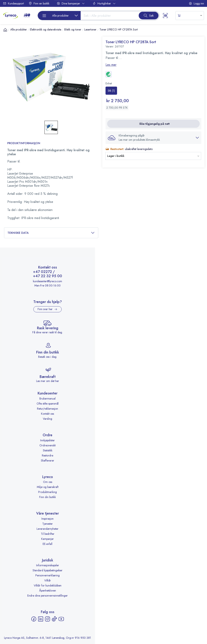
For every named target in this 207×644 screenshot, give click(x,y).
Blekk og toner (73, 29)
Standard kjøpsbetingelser (48, 570)
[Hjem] (5, 30)
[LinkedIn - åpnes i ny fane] (41, 619)
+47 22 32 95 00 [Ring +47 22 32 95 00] (48, 276)
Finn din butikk (48, 497)
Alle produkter (19, 29)
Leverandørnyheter (48, 529)
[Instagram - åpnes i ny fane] (48, 619)
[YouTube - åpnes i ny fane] (61, 619)
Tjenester (48, 524)
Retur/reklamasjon (48, 409)
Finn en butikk (39, 3)
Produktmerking (48, 492)
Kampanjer (48, 539)
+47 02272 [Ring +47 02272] (42, 272)
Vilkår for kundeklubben (48, 585)
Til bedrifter (48, 534)
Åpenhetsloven (48, 591)
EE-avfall (48, 544)
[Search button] (149, 16)
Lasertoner (90, 29)
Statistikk (48, 450)
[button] (153, 138)
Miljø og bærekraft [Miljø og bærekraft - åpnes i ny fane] (48, 487)
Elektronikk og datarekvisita (46, 29)
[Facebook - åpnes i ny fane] (34, 619)
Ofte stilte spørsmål (48, 404)
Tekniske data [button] (51, 233)
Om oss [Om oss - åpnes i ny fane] (48, 482)
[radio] (111, 91)
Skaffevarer (48, 460)
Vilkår (48, 580)
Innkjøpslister (48, 440)
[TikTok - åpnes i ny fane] (54, 619)
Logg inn (196, 3)
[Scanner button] (165, 16)
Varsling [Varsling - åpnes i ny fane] (48, 419)
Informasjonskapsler (48, 565)
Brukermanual (48, 399)
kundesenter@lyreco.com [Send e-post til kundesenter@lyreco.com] (48, 281)
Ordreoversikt (48, 445)
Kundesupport (13, 3)
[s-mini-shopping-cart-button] (190, 16)
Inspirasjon (48, 519)
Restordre (48, 455)
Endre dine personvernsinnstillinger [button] (48, 596)
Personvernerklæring (48, 575)
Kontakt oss (48, 414)
